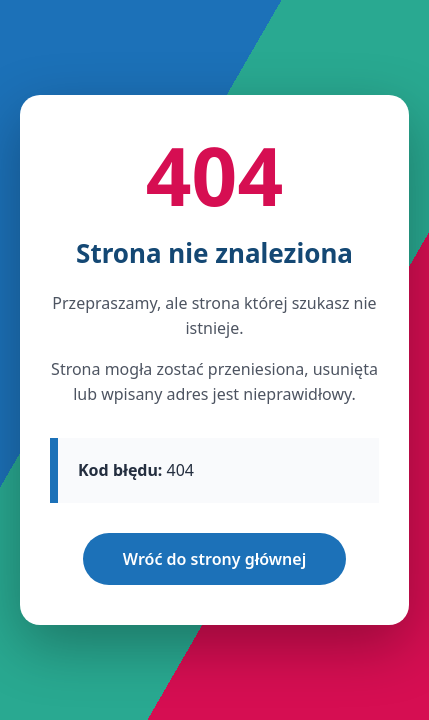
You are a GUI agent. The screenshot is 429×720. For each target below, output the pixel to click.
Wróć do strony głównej (214, 559)
